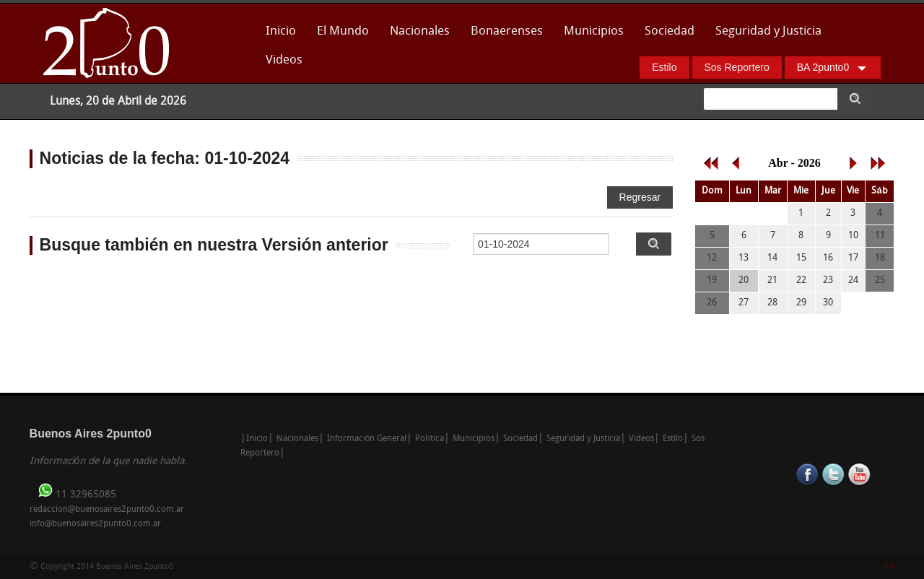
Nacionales (420, 31)
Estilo (664, 67)
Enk (888, 566)
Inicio (281, 31)
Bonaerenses (503, 36)
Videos (284, 60)
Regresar (640, 197)
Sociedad (670, 31)
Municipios (594, 31)
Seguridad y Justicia (768, 31)
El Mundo (343, 31)
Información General (367, 439)
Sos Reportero (737, 67)
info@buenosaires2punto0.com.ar (95, 524)
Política (429, 439)
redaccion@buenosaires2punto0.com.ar (107, 510)
